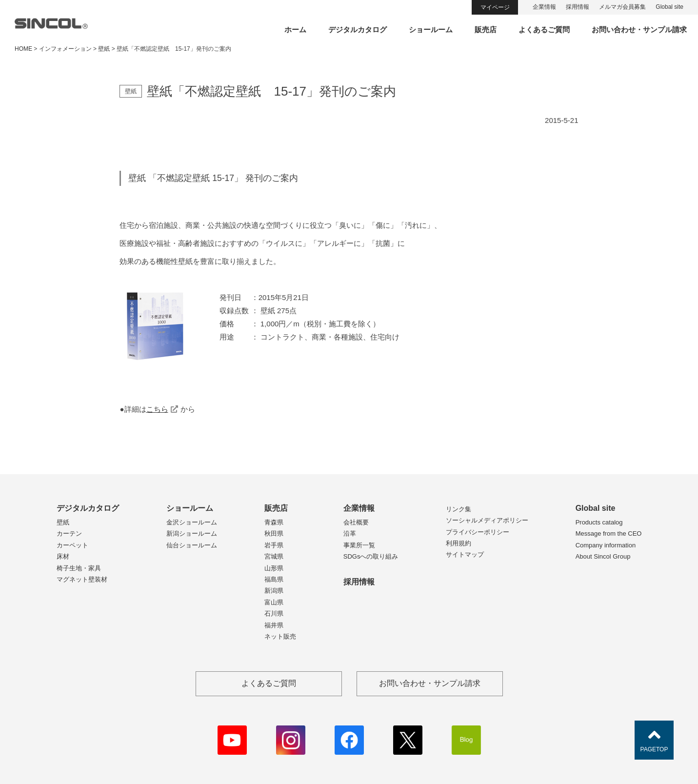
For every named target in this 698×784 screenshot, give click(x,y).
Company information (606, 545)
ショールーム (431, 30)
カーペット (72, 545)
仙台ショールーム (192, 545)
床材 (63, 556)
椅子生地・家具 (79, 568)
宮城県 (274, 556)
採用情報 (578, 7)
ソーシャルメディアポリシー (487, 520)
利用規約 (459, 543)
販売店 (486, 30)
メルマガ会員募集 (622, 7)
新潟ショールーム (192, 533)
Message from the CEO (609, 533)
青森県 (274, 522)
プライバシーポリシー (478, 532)
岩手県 (274, 545)
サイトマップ (465, 554)
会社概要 (356, 522)
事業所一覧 (359, 545)
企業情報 (544, 7)
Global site (669, 7)
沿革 (350, 533)
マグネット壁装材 (82, 579)
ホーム (295, 30)
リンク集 (459, 509)
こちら (157, 409)
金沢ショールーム (192, 522)
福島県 (274, 579)
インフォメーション (65, 49)
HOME (23, 49)
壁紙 (63, 522)
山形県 (274, 568)
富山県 (274, 602)
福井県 (274, 625)
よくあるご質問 (544, 30)
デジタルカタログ (358, 30)
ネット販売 (280, 636)
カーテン (69, 533)
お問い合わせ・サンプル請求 (639, 30)
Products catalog (599, 522)
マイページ (495, 7)
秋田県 (274, 533)
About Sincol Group (603, 556)
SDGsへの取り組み (371, 556)
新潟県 (274, 591)
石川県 (274, 613)
